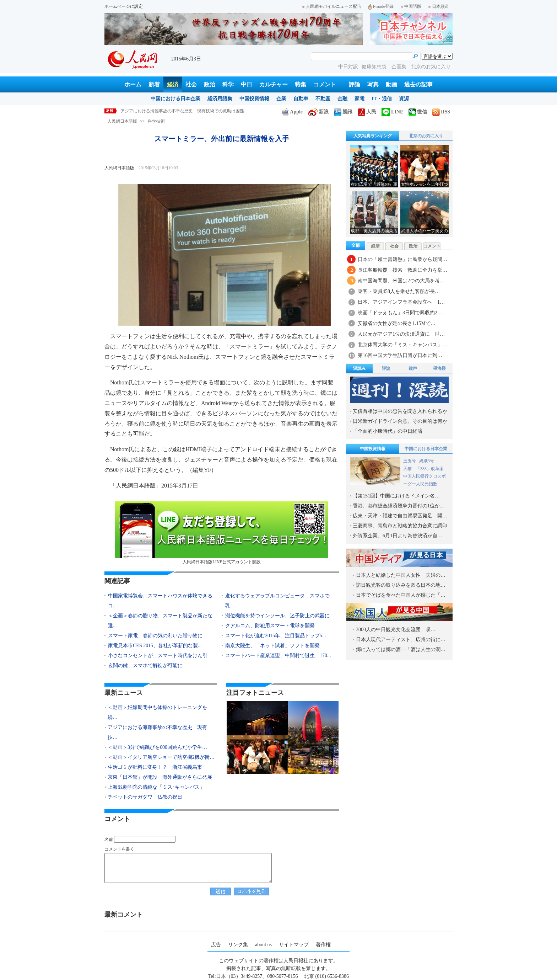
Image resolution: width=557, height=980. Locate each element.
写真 (373, 84)
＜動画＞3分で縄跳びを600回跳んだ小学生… (157, 747)
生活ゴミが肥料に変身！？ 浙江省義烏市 (155, 767)
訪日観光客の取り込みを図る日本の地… (401, 585)
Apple (292, 112)
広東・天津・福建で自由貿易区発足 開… (400, 516)
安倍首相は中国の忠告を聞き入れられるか (400, 411)
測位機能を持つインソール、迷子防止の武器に (277, 616)
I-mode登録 (381, 6)
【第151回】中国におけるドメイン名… (396, 496)
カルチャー (274, 84)
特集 (301, 84)
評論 (355, 84)
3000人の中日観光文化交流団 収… (396, 630)
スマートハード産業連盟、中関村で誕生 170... (278, 656)
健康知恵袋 (375, 67)
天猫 (408, 469)
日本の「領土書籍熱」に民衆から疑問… (402, 259)
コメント (325, 84)
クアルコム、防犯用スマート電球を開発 (270, 626)
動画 (391, 84)
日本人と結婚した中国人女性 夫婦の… (401, 575)
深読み (359, 368)
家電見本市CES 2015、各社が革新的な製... (155, 646)
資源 (404, 99)
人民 (367, 112)
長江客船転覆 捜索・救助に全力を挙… (402, 270)
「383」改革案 (430, 469)
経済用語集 (220, 99)
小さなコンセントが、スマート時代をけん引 (158, 656)
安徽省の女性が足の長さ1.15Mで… (397, 323)
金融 (342, 99)
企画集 (400, 67)
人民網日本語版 (122, 121)
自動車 (301, 99)
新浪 (318, 112)
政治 (210, 84)
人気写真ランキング (373, 136)
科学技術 (156, 121)
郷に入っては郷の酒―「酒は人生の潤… (401, 649)
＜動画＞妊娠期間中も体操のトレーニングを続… (157, 712)
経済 (173, 84)
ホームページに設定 (124, 6)
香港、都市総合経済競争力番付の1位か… (399, 506)
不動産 (323, 99)
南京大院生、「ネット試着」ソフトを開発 (272, 646)
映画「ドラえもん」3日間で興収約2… (400, 313)
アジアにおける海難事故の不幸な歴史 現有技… (157, 732)
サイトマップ (294, 945)
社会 (191, 84)
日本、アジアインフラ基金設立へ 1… (401, 302)
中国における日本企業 (175, 99)
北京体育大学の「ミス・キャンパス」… (402, 345)
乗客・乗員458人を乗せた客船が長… (399, 291)
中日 (247, 84)
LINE (392, 112)
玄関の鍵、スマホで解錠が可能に (145, 665)
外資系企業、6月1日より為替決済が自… (398, 536)
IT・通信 (382, 99)
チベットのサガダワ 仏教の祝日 (145, 797)
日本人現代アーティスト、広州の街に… (401, 640)
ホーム (133, 84)
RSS (441, 112)
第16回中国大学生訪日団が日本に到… (400, 355)
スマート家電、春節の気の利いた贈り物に (155, 636)
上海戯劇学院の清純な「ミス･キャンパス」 (156, 787)
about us (263, 945)
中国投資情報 (254, 99)
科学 (228, 84)
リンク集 (238, 945)
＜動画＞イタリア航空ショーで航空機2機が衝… (161, 757)
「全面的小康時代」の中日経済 (388, 431)
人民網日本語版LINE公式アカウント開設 (222, 533)
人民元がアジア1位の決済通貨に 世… (401, 334)
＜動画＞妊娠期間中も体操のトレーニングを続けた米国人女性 (180, 111)
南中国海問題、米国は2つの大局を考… (401, 281)
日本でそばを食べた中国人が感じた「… (401, 595)
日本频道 (439, 6)
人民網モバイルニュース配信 (332, 6)
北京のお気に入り (431, 67)
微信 (418, 112)
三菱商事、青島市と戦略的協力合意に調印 (400, 526)
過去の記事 (418, 84)
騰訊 (343, 112)
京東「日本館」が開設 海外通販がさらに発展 (160, 777)
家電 (359, 99)
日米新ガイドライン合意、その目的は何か (400, 421)
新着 (154, 84)
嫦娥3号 (427, 461)
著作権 (323, 945)
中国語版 (411, 6)
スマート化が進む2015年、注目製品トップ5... (276, 636)
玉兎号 (410, 461)
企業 (281, 99)
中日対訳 (348, 67)
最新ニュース (124, 693)
